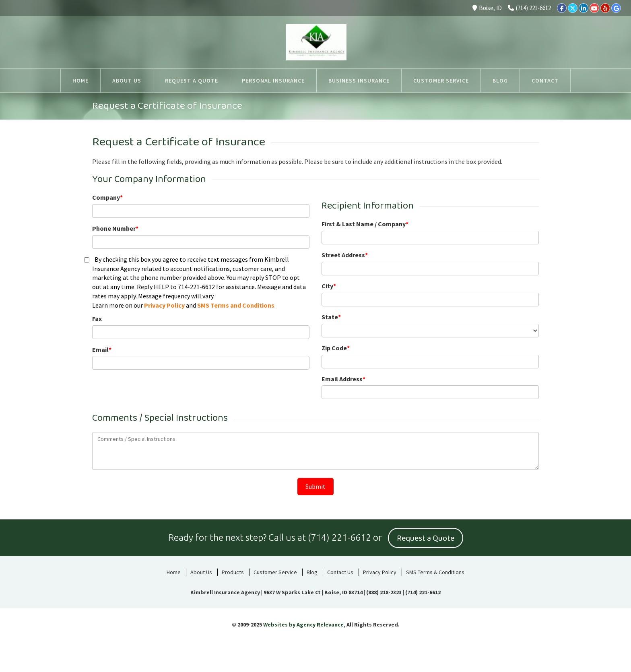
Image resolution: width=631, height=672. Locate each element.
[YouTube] (594, 8)
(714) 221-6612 (529, 8)
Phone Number (115, 228)
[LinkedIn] (584, 8)
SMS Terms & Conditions (435, 572)
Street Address (345, 255)
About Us (201, 572)
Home (174, 572)
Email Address (343, 379)
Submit (315, 486)
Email (102, 349)
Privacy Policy (164, 305)
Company (107, 197)
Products (233, 572)
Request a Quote (426, 538)
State (331, 317)
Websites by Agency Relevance (303, 624)
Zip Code (336, 348)
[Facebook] (562, 8)
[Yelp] (605, 8)
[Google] (616, 8)
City (329, 286)
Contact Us (340, 572)
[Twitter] (573, 8)
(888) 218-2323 (384, 592)
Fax (97, 318)
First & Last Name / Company (365, 224)
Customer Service (275, 572)
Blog (312, 572)
